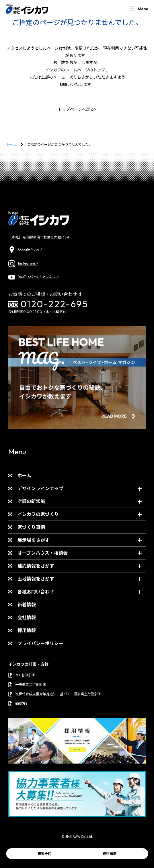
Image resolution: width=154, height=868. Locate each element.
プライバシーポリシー (40, 643)
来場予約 (44, 854)
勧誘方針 (19, 704)
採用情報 (27, 630)
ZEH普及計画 (22, 675)
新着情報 (27, 605)
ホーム (11, 144)
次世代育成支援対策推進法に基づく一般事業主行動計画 (55, 694)
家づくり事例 (31, 527)
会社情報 (27, 617)
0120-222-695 (48, 304)
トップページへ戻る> (77, 109)
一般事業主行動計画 (27, 685)
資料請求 (110, 854)
